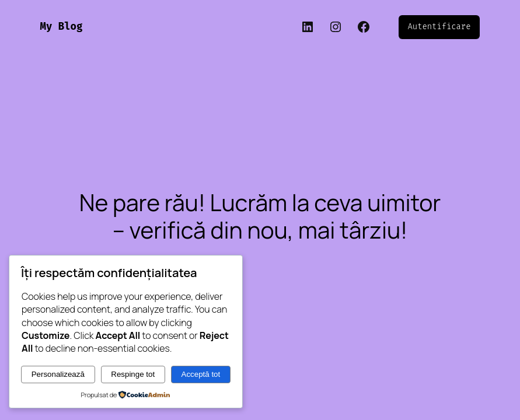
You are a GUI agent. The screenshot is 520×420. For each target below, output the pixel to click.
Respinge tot (133, 374)
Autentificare (439, 27)
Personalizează (58, 374)
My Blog (62, 27)
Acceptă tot (201, 374)
